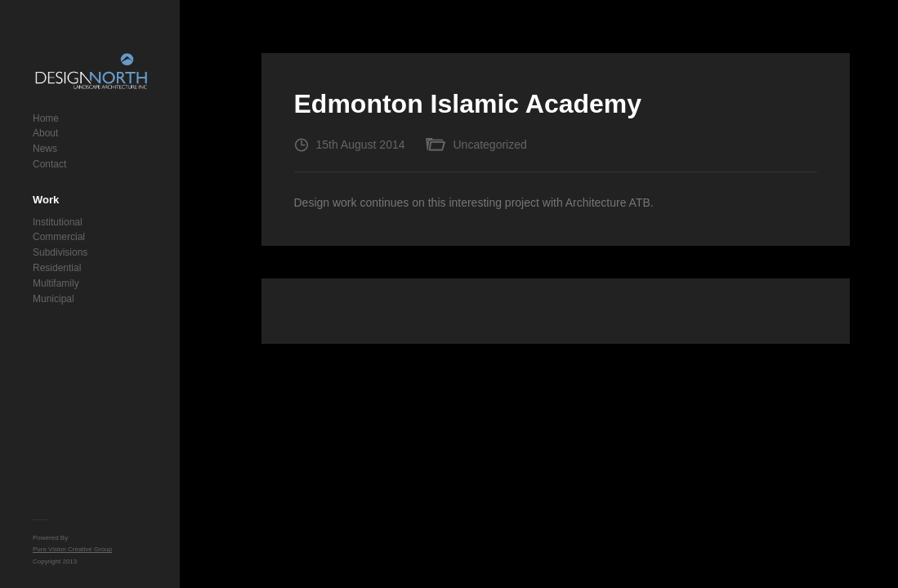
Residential (57, 268)
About (45, 133)
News (45, 149)
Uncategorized (490, 145)
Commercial (59, 237)
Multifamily (56, 283)
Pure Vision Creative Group (72, 549)
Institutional (58, 222)
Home (46, 118)
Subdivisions (60, 252)
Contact (49, 164)
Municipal (54, 299)
